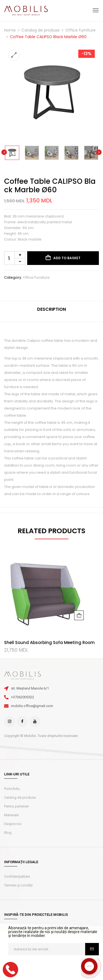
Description (51, 309)
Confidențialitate (17, 876)
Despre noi (13, 824)
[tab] (51, 311)
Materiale (11, 815)
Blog (8, 833)
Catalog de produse (41, 30)
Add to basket (67, 258)
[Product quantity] (15, 258)
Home (10, 30)
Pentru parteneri (16, 806)
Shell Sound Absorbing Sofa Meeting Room (49, 642)
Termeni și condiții (18, 885)
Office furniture (80, 30)
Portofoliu (12, 789)
